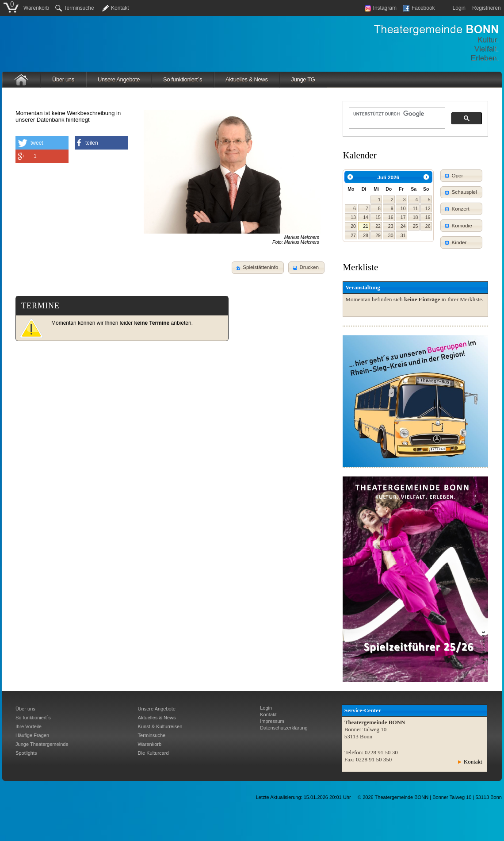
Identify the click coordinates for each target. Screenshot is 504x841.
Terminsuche (75, 8)
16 (391, 217)
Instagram (381, 8)
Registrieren (487, 8)
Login (459, 8)
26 (428, 226)
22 (378, 226)
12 (428, 208)
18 (416, 217)
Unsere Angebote (119, 79)
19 (428, 217)
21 (366, 226)
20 (353, 226)
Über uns (63, 79)
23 (391, 226)
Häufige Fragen (32, 735)
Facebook (419, 8)
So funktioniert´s (183, 79)
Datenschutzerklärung (284, 728)
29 (378, 235)
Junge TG (303, 79)
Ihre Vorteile (29, 726)
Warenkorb (36, 8)
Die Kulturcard (153, 753)
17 (403, 217)
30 (391, 235)
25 (416, 226)
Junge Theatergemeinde (42, 744)
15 (378, 217)
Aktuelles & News (247, 79)
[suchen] (396, 114)
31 (403, 235)
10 (403, 208)
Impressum (272, 721)
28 (366, 235)
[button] (306, 268)
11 (416, 208)
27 (353, 235)
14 (366, 217)
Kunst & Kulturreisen (160, 726)
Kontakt (120, 8)
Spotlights (26, 753)
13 (353, 217)
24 (403, 226)
